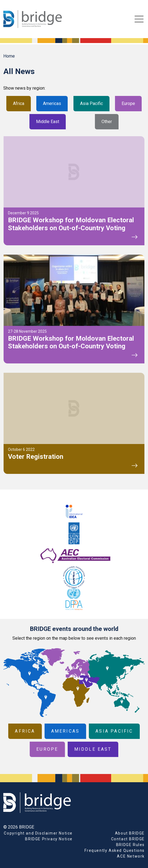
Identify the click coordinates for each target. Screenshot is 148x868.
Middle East (48, 122)
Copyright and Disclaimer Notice (38, 833)
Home (9, 56)
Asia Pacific (91, 103)
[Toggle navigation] (139, 19)
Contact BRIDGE (128, 839)
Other (107, 122)
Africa (19, 103)
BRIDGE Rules (130, 845)
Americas (52, 103)
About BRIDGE (130, 833)
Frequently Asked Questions (115, 850)
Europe (128, 103)
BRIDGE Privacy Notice (49, 839)
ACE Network (131, 856)
